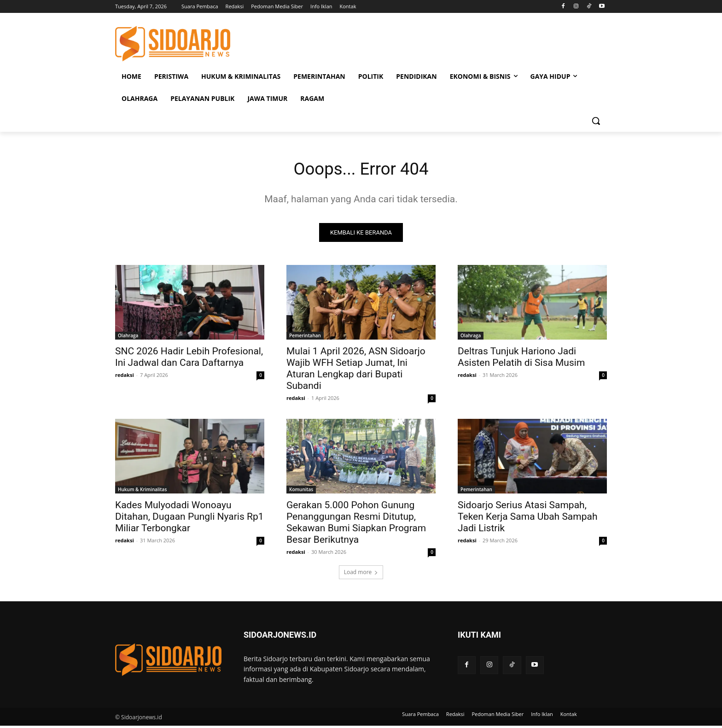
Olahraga (128, 338)
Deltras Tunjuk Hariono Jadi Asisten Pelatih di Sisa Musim (521, 359)
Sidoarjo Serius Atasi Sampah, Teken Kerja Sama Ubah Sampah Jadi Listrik (528, 519)
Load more (361, 574)
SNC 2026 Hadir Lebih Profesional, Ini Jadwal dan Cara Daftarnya (189, 359)
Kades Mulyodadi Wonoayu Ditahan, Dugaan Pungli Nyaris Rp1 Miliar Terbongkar (189, 519)
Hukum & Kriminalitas (142, 492)
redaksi (125, 377)
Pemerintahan (305, 338)
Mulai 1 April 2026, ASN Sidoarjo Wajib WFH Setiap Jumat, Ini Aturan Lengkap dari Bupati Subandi (356, 371)
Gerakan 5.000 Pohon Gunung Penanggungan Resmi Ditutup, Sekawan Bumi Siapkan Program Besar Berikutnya (356, 525)
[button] (596, 121)
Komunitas (301, 492)
